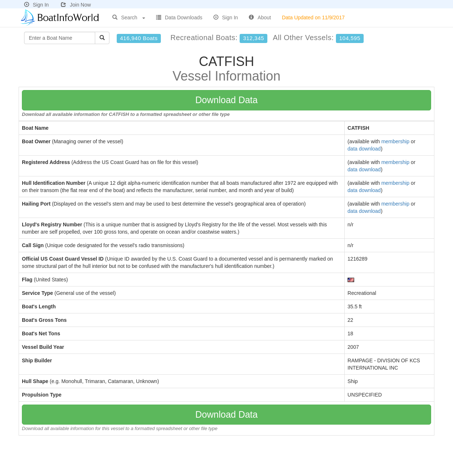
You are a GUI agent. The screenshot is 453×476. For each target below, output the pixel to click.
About (260, 17)
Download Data (227, 100)
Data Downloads (179, 17)
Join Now (76, 5)
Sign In (36, 5)
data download (364, 149)
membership (395, 141)
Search (129, 17)
